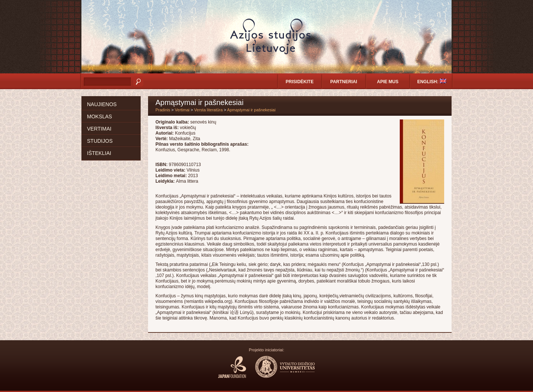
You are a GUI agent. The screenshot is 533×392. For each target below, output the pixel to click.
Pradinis (163, 110)
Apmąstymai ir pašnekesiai (252, 110)
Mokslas (100, 116)
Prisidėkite (300, 82)
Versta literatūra (209, 110)
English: (432, 82)
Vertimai (99, 129)
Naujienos (102, 104)
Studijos (100, 141)
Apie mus (388, 82)
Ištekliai (99, 153)
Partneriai (343, 82)
